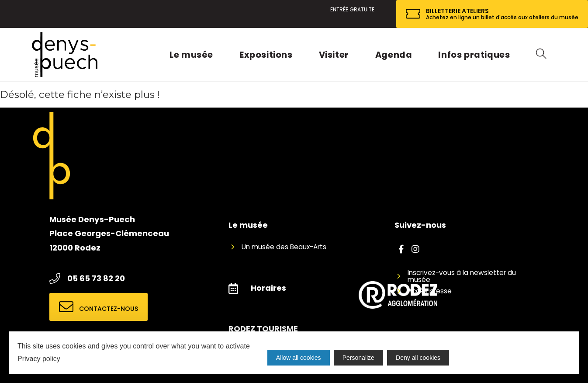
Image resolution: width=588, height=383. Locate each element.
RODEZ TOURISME (263, 329)
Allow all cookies (299, 358)
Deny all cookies (419, 358)
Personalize (359, 358)
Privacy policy (39, 359)
